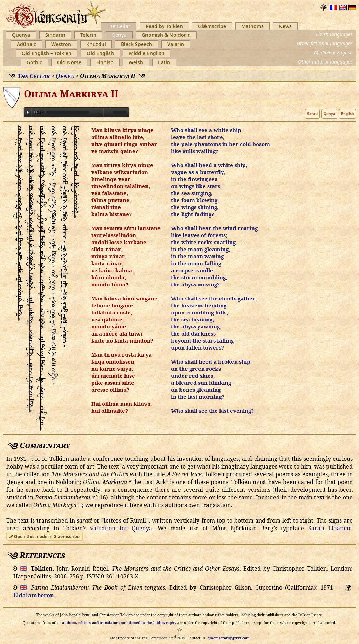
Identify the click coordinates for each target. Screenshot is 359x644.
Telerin (88, 35)
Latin (164, 62)
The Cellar (118, 26)
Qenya (119, 35)
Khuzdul (96, 44)
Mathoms (252, 26)
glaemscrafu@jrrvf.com (229, 638)
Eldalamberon (34, 595)
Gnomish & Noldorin (166, 35)
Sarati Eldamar (330, 528)
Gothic (34, 62)
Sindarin (55, 35)
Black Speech (137, 44)
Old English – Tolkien (47, 53)
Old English (100, 53)
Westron (61, 44)
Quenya (21, 35)
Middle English (147, 53)
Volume (107, 112)
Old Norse (69, 62)
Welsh (136, 62)
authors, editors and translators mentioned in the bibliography (119, 623)
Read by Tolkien (164, 26)
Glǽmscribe (212, 26)
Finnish (105, 62)
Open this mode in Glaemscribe (45, 536)
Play (28, 112)
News (285, 26)
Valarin (176, 44)
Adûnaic (26, 44)
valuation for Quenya (121, 528)
